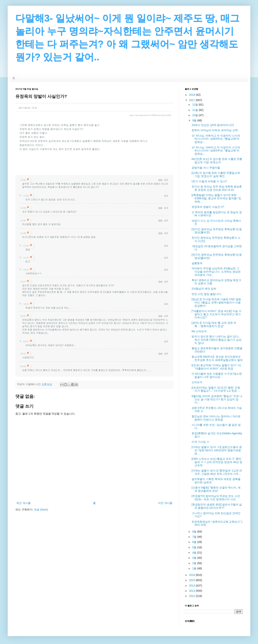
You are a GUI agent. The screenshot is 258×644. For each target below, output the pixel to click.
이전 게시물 (165, 503)
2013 (192, 591)
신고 (166, 180)
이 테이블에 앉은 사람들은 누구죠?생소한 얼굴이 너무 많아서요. (217, 375)
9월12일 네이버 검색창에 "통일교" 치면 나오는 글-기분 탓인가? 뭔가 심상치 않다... (217, 399)
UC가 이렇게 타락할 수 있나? (209, 181)
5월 (195, 547)
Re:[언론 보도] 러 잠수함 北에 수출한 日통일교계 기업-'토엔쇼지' (217, 161)
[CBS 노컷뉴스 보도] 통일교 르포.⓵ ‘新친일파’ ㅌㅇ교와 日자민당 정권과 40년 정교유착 (217, 462)
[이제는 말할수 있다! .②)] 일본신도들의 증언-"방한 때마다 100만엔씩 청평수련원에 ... (217, 450)
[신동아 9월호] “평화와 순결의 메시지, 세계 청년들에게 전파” (216, 489)
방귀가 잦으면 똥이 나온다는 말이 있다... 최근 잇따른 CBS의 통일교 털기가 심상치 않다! (217, 340)
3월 (195, 558)
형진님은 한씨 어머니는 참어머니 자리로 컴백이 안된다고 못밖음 (216, 418)
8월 (195, 532)
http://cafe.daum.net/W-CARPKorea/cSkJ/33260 (150, 115)
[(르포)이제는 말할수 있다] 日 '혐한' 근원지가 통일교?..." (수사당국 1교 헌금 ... (216, 389)
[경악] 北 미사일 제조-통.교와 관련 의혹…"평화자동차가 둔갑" (214, 324)
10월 (195, 115)
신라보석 (197, 382)
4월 (195, 553)
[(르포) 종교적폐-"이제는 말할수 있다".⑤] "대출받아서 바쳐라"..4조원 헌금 (216, 367)
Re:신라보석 (199, 331)
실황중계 (197, 263)
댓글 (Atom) (41, 510)
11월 (195, 110)
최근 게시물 (23, 503)
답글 (160, 180)
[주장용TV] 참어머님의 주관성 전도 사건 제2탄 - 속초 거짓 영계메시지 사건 (216, 498)
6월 (195, 542)
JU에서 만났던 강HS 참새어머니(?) (213, 125)
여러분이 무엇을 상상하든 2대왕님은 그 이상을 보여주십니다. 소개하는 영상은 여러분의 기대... (216, 272)
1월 (195, 568)
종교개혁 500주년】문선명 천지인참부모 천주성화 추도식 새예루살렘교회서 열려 (217, 358)
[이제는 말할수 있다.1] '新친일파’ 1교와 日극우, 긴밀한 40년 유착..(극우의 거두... (217, 472)
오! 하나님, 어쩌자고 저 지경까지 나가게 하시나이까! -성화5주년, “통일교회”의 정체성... (216, 139)
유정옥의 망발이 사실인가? (208, 207)
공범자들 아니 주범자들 (206, 168)
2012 (192, 596)
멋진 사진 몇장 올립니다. (207, 294)
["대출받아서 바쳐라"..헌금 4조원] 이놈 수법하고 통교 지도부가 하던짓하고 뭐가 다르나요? (217, 314)
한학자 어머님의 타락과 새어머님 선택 (215, 130)
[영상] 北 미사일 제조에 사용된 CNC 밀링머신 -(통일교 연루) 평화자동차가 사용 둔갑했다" (216, 303)
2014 (192, 586)
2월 (195, 563)
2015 (192, 580)
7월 (195, 537)
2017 (192, 100)
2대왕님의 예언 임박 (204, 289)
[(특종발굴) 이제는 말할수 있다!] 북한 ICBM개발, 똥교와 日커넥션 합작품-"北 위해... (216, 198)
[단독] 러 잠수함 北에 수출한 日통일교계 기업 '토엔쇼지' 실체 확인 (216, 175)
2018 (192, 95)
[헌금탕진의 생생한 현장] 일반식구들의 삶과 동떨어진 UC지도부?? (217, 506)
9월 (195, 120)
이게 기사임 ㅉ (200, 442)
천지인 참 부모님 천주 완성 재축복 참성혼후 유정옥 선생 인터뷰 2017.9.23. (217, 188)
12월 (195, 105)
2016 (192, 575)
